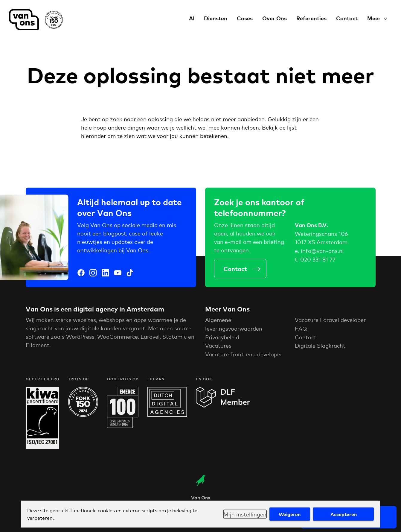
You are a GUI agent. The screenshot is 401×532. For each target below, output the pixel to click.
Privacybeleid (222, 338)
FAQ (301, 330)
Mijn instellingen (245, 514)
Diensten (216, 18)
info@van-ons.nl (322, 250)
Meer (374, 18)
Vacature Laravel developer (330, 321)
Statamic (174, 338)
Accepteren (344, 514)
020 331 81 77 (318, 259)
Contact (347, 18)
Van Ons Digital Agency (36, 20)
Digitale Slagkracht (320, 347)
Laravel (150, 338)
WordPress (80, 338)
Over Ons (275, 18)
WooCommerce (118, 338)
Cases (245, 18)
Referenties (311, 18)
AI (192, 18)
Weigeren (290, 514)
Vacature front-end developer (244, 355)
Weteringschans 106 (321, 233)
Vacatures (218, 347)
